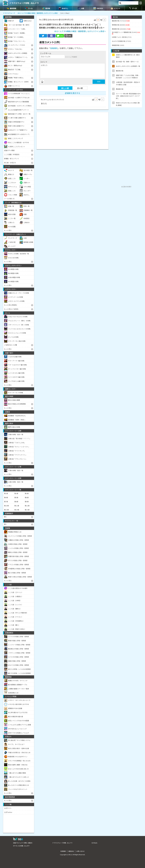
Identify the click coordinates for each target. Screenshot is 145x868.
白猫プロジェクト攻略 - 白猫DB (23, 843)
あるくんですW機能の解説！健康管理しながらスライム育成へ (80, 31)
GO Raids (94, 843)
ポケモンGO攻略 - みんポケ (21, 846)
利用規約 (63, 851)
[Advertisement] (72, 129)
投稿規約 (54, 48)
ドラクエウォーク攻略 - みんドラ (24, 3)
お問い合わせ (80, 851)
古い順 (80, 88)
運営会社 (71, 851)
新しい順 (65, 88)
